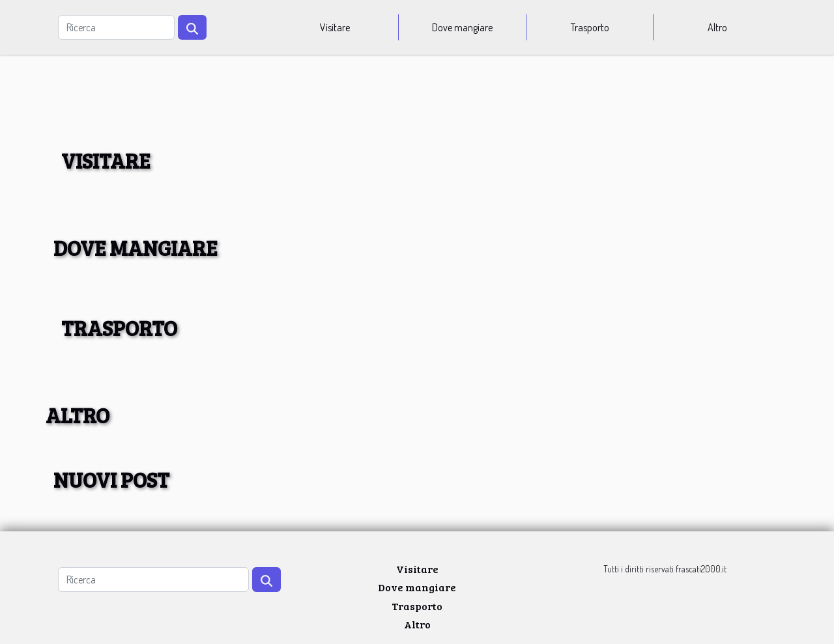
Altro (717, 27)
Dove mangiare (462, 27)
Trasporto (590, 27)
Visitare (335, 27)
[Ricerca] (116, 27)
